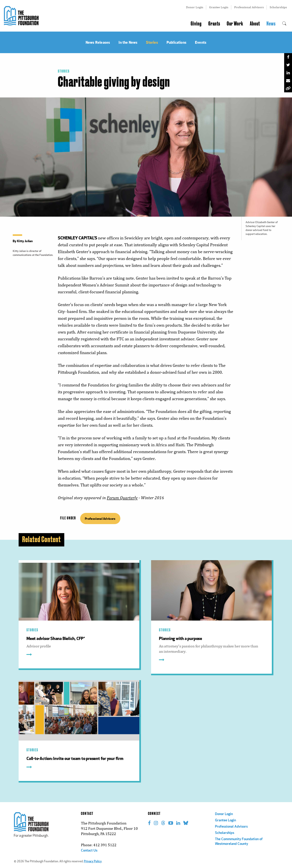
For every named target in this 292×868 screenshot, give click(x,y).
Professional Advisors (249, 7)
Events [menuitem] (201, 42)
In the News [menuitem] (128, 42)
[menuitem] (284, 24)
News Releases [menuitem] (98, 42)
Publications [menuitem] (176, 42)
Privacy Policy (93, 862)
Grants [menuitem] (214, 24)
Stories (64, 71)
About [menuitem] (255, 24)
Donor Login (195, 7)
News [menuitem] (271, 24)
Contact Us (89, 851)
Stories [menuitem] (152, 42)
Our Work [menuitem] (235, 24)
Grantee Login (219, 7)
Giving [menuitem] (196, 24)
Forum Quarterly (122, 498)
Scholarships (278, 7)
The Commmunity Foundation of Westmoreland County (239, 842)
